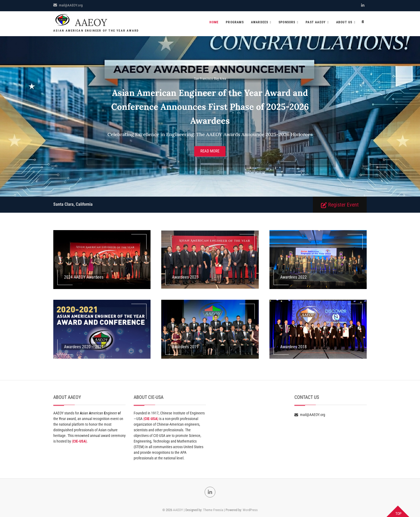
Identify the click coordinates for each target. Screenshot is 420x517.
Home (214, 22)
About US (344, 22)
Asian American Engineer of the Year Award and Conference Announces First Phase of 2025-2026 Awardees (210, 107)
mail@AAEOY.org (68, 5)
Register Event (340, 205)
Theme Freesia (213, 510)
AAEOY (91, 23)
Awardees (260, 22)
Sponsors (287, 22)
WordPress (250, 510)
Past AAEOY (316, 22)
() (79, 441)
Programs (235, 22)
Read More (210, 151)
